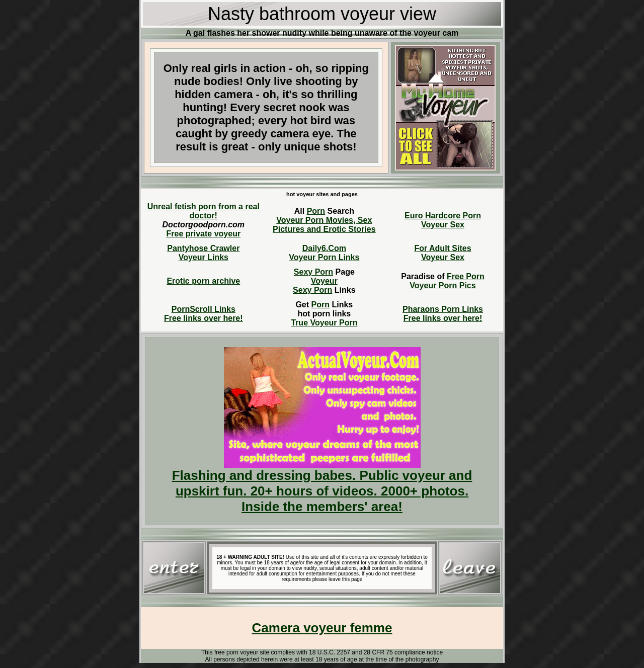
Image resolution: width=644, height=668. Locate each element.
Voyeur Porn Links (324, 257)
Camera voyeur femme (322, 628)
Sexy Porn (313, 272)
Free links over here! (204, 318)
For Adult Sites (442, 248)
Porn (316, 211)
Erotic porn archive (203, 281)
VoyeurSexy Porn (315, 285)
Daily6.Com (324, 248)
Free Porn (466, 276)
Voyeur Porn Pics (442, 285)
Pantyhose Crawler (203, 248)
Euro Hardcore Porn (443, 216)
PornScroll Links (204, 309)
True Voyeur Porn (324, 323)
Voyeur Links (204, 257)
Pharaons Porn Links (443, 309)
